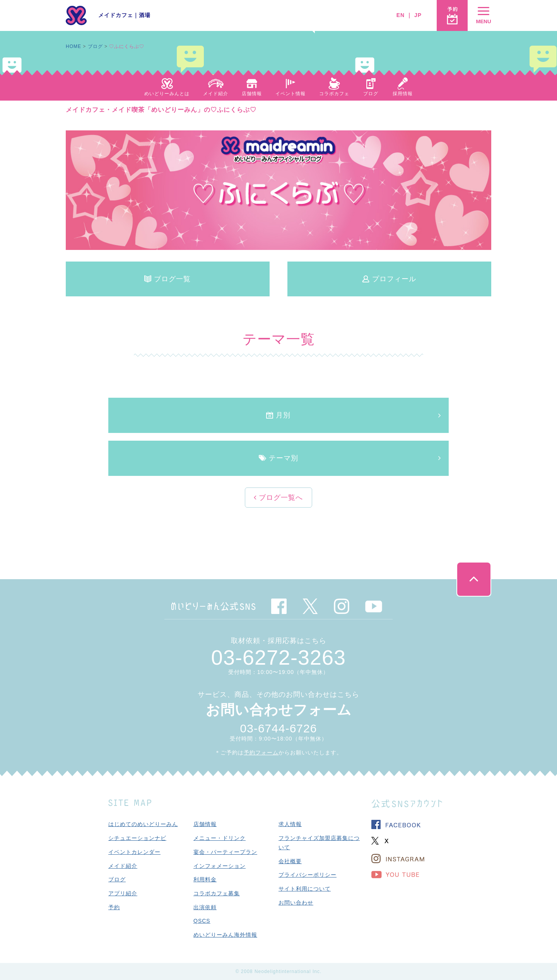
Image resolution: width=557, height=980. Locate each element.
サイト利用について (305, 889)
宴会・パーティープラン (225, 852)
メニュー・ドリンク (220, 838)
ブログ (95, 46)
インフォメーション (220, 866)
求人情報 (290, 824)
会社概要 (290, 861)
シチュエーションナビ (137, 838)
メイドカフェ (116, 15)
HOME (73, 46)
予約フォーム (261, 753)
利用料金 (205, 879)
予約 (114, 907)
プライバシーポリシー (308, 875)
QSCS (202, 921)
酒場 (145, 15)
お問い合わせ (296, 903)
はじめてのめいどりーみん (143, 824)
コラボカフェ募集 (217, 893)
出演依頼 (205, 907)
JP (418, 15)
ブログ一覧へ (280, 498)
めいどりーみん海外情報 (225, 935)
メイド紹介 (123, 866)
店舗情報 (205, 824)
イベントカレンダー (134, 852)
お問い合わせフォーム (279, 710)
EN (401, 15)
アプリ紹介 (123, 893)
